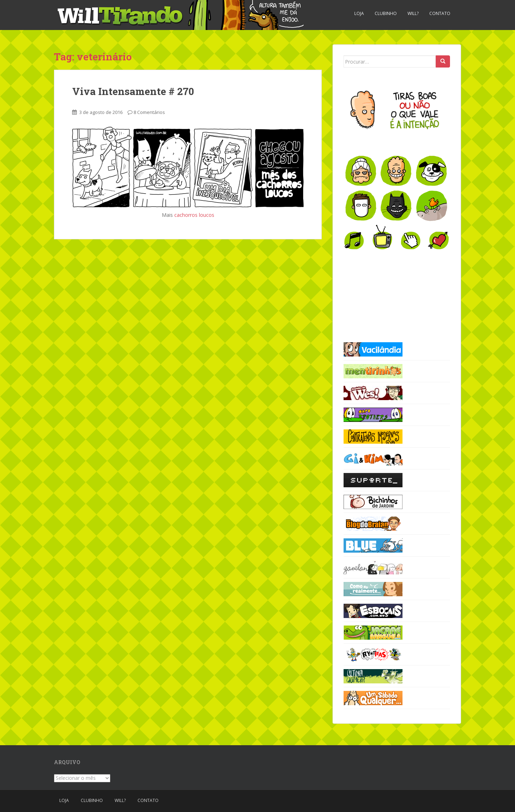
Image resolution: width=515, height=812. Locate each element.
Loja (359, 13)
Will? (413, 13)
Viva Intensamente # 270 (133, 91)
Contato (440, 13)
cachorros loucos (194, 215)
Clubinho (386, 13)
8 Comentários (149, 112)
